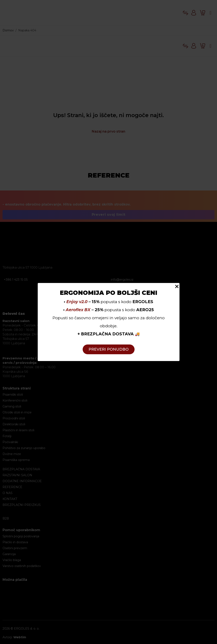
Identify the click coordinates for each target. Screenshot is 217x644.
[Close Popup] (177, 286)
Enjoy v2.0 (77, 302)
